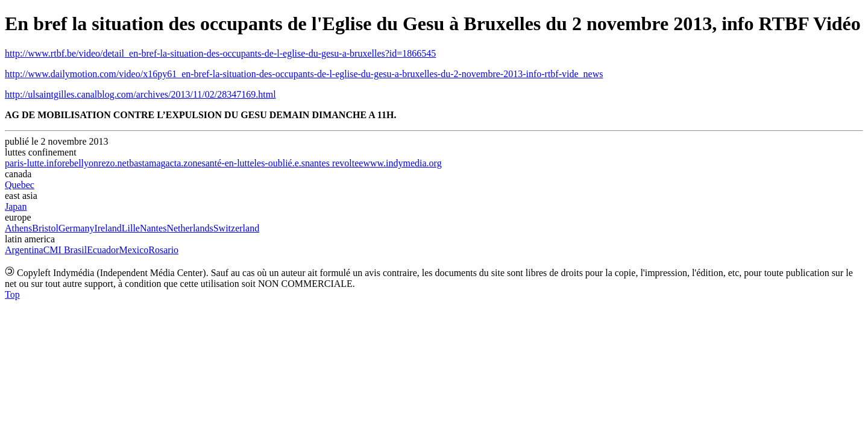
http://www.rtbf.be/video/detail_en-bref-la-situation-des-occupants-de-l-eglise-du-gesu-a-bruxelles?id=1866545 (220, 53)
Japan (16, 206)
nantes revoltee (334, 163)
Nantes (153, 228)
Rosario (163, 250)
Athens (18, 228)
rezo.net (114, 163)
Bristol (45, 228)
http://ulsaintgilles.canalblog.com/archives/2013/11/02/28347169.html (140, 94)
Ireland (108, 228)
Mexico (134, 250)
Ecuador (103, 250)
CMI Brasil (65, 250)
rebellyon (80, 163)
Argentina (24, 250)
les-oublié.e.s (280, 163)
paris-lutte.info (33, 163)
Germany (77, 228)
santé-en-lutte (228, 163)
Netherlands (190, 228)
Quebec (20, 185)
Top (12, 294)
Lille (131, 228)
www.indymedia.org (402, 163)
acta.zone (184, 163)
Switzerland (236, 228)
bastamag (147, 163)
